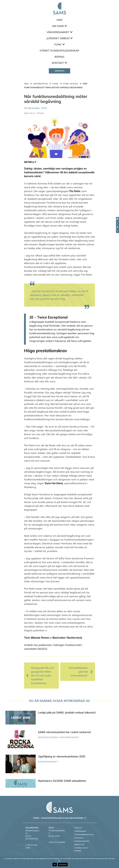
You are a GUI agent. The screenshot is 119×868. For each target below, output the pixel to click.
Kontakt (59, 63)
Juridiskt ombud (59, 38)
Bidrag (59, 57)
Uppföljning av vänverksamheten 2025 (62, 756)
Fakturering (79, 838)
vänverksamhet (70, 737)
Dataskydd (63, 865)
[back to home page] (59, 807)
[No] (116, 862)
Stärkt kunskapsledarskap (59, 51)
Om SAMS (59, 26)
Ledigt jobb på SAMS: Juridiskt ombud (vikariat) (67, 713)
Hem (59, 20)
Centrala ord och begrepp (81, 849)
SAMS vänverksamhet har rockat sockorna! (64, 732)
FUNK (41, 113)
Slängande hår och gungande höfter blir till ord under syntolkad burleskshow (40, 675)
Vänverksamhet (59, 32)
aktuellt (31, 113)
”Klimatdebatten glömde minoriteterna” (80, 672)
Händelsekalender (82, 841)
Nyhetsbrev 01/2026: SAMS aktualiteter (62, 781)
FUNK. (59, 44)
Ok (55, 865)
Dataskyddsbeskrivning (84, 834)
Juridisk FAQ (79, 844)
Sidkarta (59, 71)
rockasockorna (49, 737)
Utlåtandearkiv (80, 831)
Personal (78, 828)
